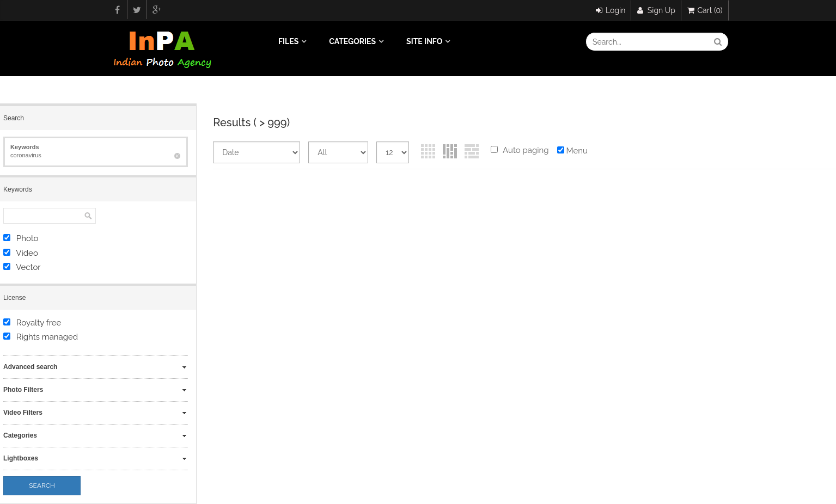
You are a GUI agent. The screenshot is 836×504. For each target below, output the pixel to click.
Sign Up (656, 10)
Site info (424, 41)
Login (611, 10)
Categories (352, 41)
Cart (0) (705, 10)
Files (288, 41)
